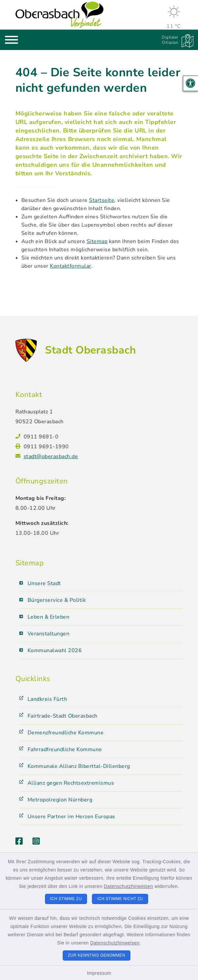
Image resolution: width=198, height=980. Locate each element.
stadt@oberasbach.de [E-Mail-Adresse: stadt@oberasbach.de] (51, 456)
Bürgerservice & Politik (57, 600)
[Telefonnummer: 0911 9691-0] (103, 437)
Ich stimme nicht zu (120, 899)
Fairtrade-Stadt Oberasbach (63, 716)
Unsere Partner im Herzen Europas (71, 817)
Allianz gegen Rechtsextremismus (71, 783)
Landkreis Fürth (47, 699)
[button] (191, 83)
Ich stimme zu (66, 899)
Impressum (99, 973)
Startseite (102, 200)
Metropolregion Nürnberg (60, 800)
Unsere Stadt (44, 583)
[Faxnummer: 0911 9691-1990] (103, 447)
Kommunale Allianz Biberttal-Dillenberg (79, 766)
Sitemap (97, 241)
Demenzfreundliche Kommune (66, 733)
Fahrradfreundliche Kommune (65, 749)
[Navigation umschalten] (11, 40)
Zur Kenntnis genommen (97, 955)
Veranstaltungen (49, 634)
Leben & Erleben (49, 617)
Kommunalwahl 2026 (55, 650)
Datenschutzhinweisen (128, 886)
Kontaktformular (71, 266)
